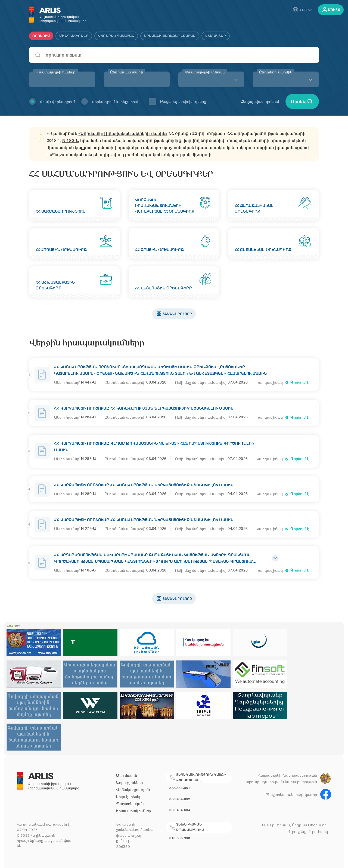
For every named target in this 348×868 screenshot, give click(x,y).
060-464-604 (180, 810)
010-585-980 (180, 838)
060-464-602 (180, 799)
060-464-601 (180, 788)
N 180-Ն (71, 140)
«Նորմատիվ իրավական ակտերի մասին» (123, 133)
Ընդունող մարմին (276, 72)
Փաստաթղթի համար (55, 72)
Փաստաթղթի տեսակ (205, 72)
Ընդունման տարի (127, 72)
